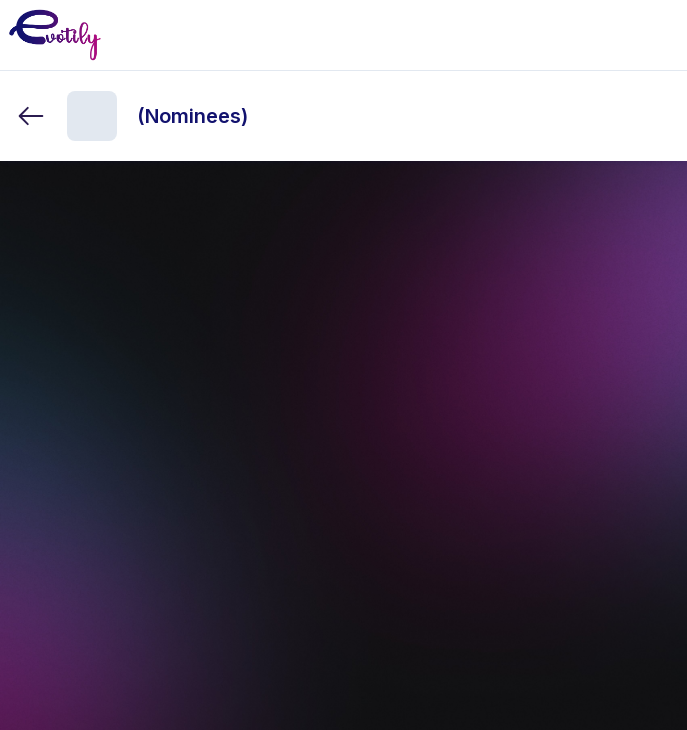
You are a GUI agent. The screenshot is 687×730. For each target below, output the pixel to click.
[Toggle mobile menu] (656, 35)
